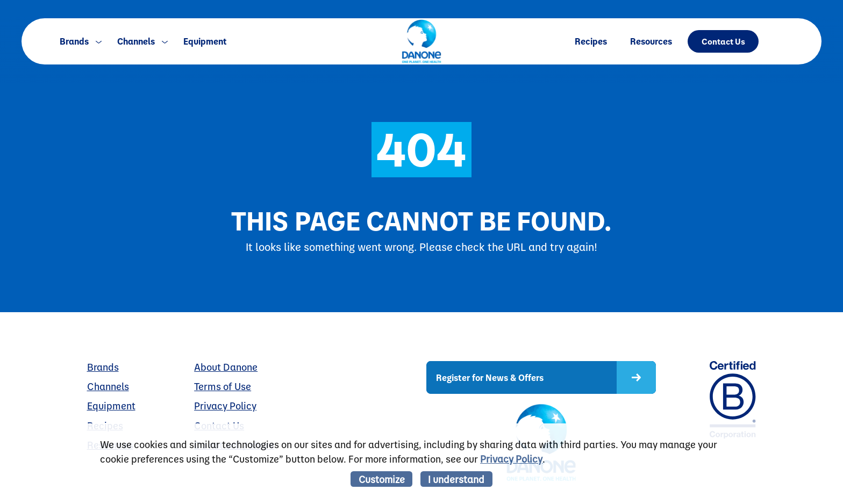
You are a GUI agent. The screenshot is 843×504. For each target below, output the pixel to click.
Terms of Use (223, 386)
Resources (651, 41)
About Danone (226, 367)
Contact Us (723, 41)
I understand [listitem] (456, 479)
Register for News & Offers (490, 377)
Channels (142, 41)
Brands (81, 41)
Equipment (205, 41)
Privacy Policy (225, 406)
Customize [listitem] (382, 479)
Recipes (591, 41)
